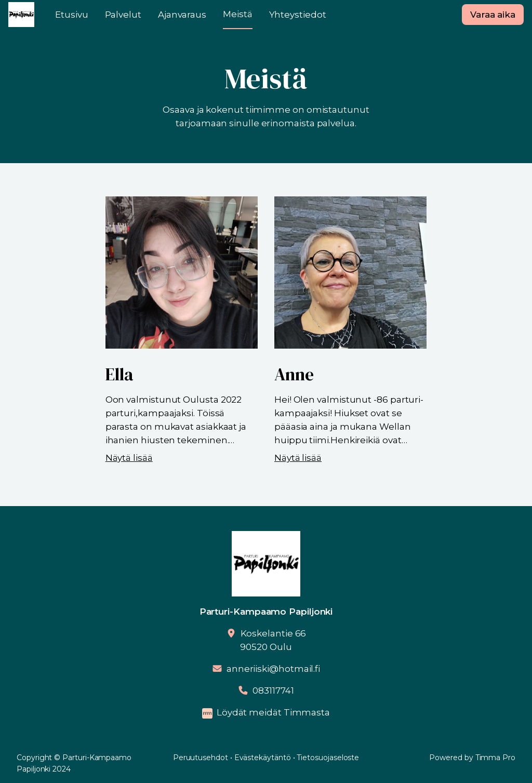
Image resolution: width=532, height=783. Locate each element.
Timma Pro (495, 758)
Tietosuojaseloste (328, 758)
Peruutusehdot (201, 758)
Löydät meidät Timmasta (273, 712)
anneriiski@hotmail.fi (273, 669)
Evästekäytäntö (263, 758)
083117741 (273, 691)
